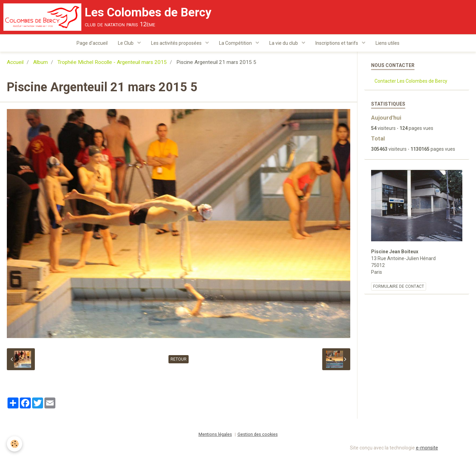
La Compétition (236, 43)
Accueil (15, 62)
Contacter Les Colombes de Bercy (411, 81)
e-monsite (427, 448)
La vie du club (284, 43)
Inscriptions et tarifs (337, 43)
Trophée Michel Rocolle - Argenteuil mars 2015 (112, 62)
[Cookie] (15, 444)
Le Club (126, 43)
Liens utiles (387, 43)
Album (40, 62)
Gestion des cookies (258, 434)
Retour (179, 359)
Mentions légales (215, 434)
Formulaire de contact (399, 286)
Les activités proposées (177, 43)
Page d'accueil (92, 43)
